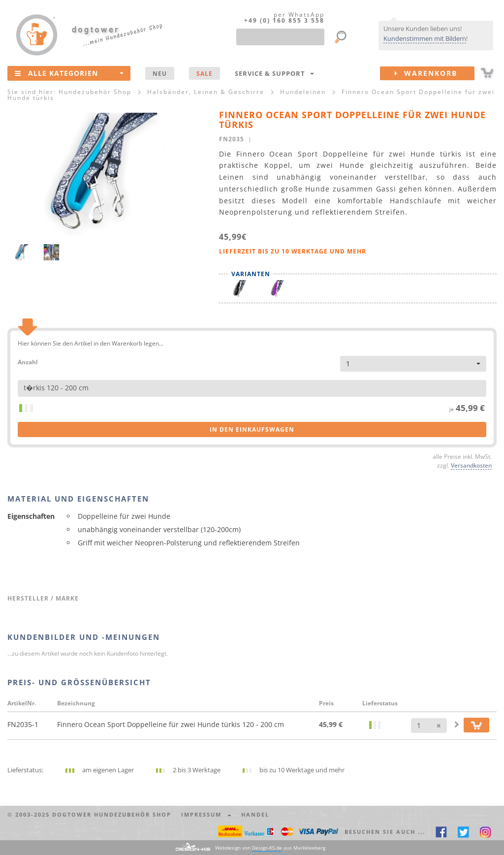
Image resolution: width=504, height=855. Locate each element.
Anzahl (28, 362)
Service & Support (274, 73)
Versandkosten (471, 465)
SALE (205, 73)
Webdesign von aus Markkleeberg (270, 848)
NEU (160, 73)
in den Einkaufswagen (252, 429)
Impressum (206, 814)
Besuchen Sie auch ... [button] (385, 832)
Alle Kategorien (69, 73)
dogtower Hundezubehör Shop (112, 814)
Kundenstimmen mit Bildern (425, 38)
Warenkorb (435, 73)
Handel (255, 814)
